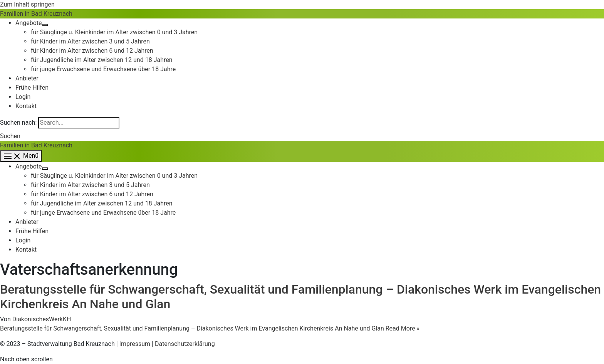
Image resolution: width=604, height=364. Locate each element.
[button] (10, 136)
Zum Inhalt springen (27, 4)
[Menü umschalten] (45, 25)
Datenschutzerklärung (185, 344)
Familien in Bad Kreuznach (36, 14)
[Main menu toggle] (21, 156)
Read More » (210, 328)
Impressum (135, 344)
